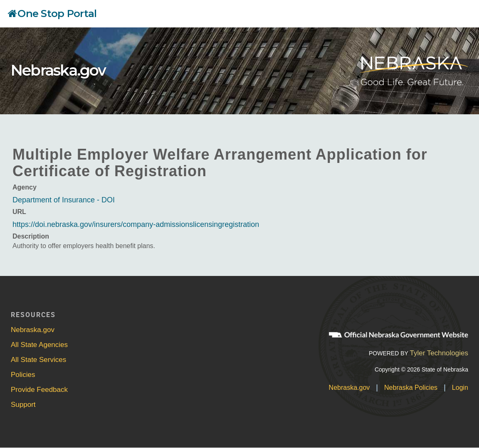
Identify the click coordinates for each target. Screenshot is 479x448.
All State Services (38, 360)
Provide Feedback (39, 390)
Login (460, 388)
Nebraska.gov (58, 70)
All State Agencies (39, 345)
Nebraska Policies (411, 388)
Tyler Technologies (439, 353)
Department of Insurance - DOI (64, 200)
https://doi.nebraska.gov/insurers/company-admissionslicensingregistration (136, 224)
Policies (23, 375)
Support (23, 405)
